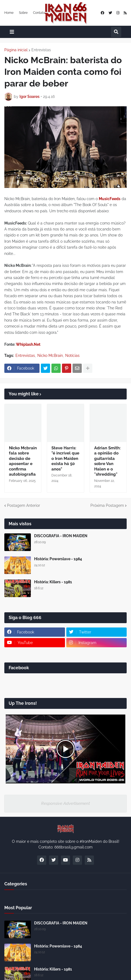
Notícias (72, 356)
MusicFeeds (110, 199)
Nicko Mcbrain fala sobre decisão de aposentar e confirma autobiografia (23, 461)
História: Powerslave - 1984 (58, 559)
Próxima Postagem (107, 505)
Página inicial (16, 50)
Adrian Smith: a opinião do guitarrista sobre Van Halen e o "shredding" (107, 461)
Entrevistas (41, 50)
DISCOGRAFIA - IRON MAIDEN (61, 536)
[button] (12, 32)
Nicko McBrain (50, 356)
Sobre (23, 13)
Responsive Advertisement (65, 803)
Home (9, 13)
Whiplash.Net (28, 344)
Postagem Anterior (24, 505)
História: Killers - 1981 (53, 582)
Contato (39, 13)
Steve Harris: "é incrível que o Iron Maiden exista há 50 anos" (65, 459)
